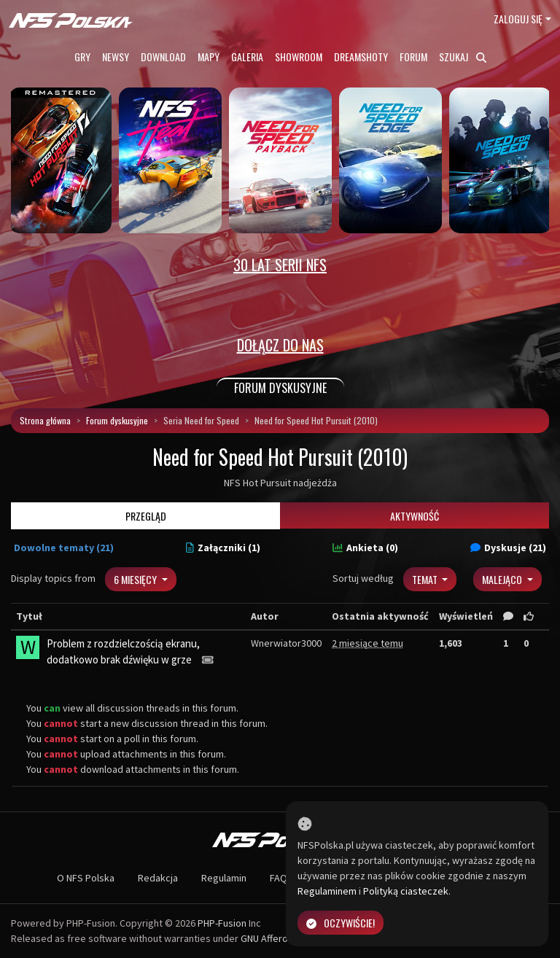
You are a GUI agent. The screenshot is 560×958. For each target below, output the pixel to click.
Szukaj (463, 57)
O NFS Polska (86, 878)
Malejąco (503, 579)
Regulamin (224, 878)
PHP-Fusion (222, 923)
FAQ (279, 878)
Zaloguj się (518, 19)
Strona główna (45, 420)
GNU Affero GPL (274, 938)
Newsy (116, 57)
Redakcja (158, 878)
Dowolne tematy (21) (64, 548)
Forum (413, 57)
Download (163, 57)
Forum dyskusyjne (117, 420)
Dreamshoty (361, 57)
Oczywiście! (341, 923)
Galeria (247, 57)
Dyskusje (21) (508, 548)
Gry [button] (82, 57)
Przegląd (146, 516)
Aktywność (415, 516)
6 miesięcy (136, 579)
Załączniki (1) (223, 548)
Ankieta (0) (365, 548)
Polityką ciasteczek (406, 891)
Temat (426, 579)
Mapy (209, 57)
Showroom (299, 57)
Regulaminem (327, 891)
